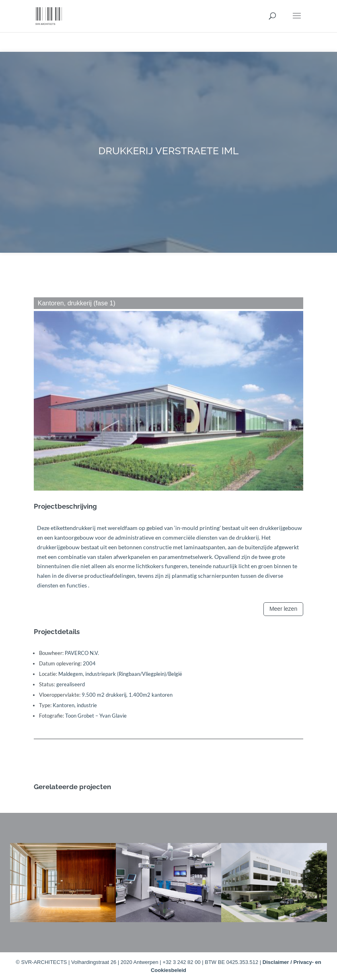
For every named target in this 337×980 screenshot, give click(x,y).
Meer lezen (283, 609)
